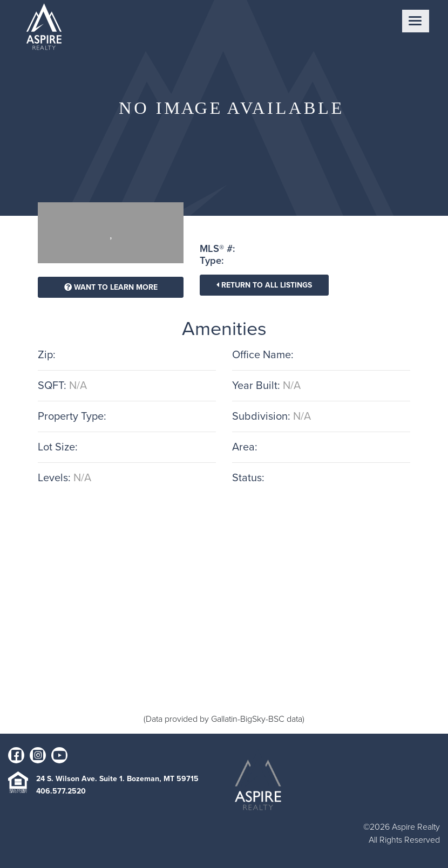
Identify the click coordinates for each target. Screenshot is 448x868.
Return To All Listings (264, 285)
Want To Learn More (111, 287)
